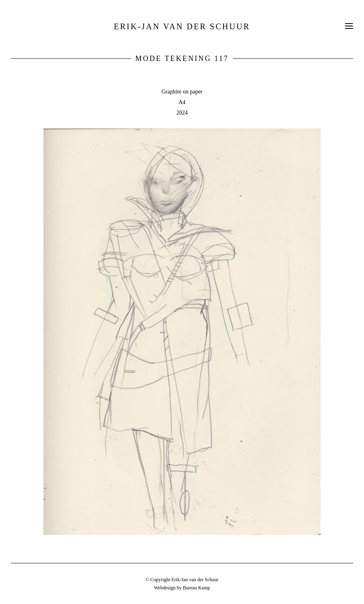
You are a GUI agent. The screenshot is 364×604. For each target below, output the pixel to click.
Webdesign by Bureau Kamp (182, 588)
